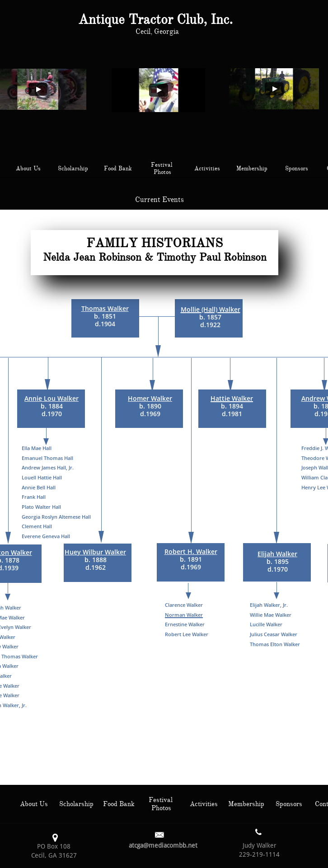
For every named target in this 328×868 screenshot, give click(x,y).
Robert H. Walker (191, 551)
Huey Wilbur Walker (95, 552)
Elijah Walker (277, 554)
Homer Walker (150, 398)
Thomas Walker (105, 308)
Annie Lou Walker (52, 398)
